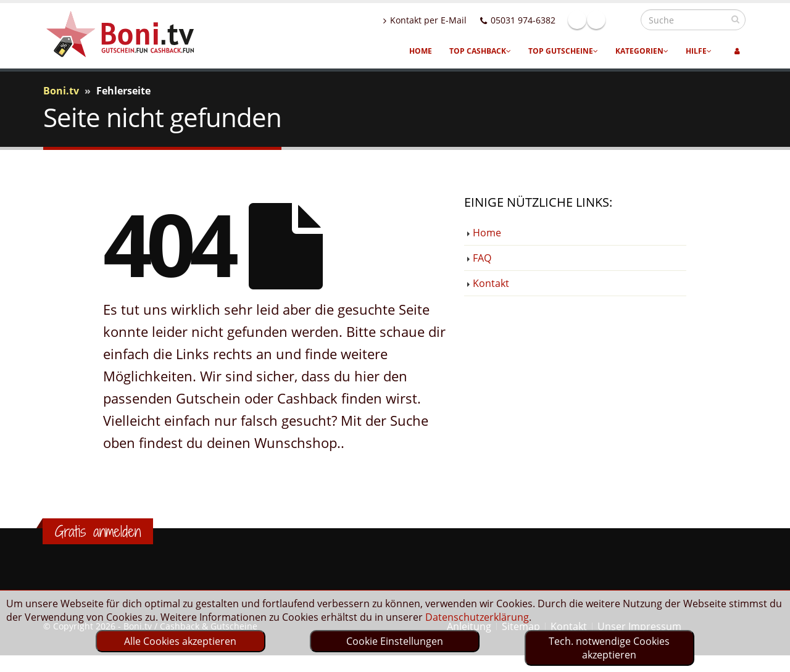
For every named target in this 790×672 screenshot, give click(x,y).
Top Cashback (480, 51)
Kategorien (642, 51)
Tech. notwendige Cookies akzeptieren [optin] (609, 648)
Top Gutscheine (563, 51)
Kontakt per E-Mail (451, 20)
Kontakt (491, 283)
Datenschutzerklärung (477, 617)
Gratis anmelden (98, 531)
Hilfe (699, 51)
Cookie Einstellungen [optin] (395, 641)
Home (421, 51)
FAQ (482, 258)
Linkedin (623, 20)
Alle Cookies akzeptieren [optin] (180, 641)
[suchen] (735, 19)
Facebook (604, 20)
